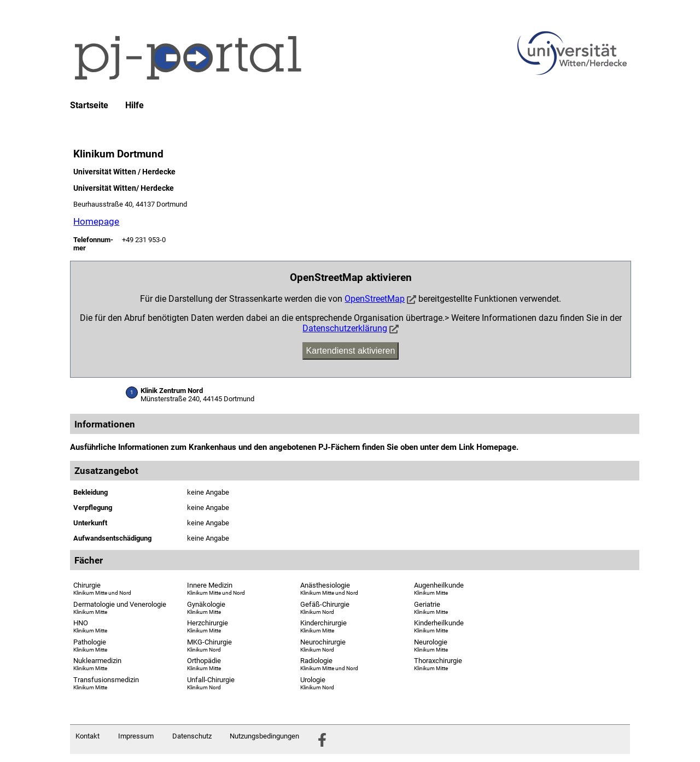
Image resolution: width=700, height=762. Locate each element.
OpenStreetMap (375, 299)
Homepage (96, 221)
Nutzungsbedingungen (264, 736)
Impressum (136, 736)
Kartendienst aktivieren (351, 351)
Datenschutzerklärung (345, 328)
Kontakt (87, 736)
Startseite (89, 105)
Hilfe (135, 105)
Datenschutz (192, 736)
